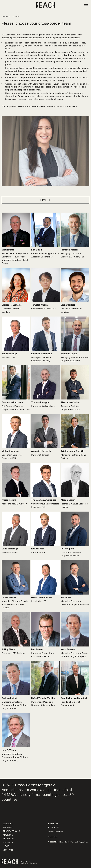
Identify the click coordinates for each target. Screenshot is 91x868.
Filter (43, 200)
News (6, 846)
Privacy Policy (53, 837)
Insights (8, 842)
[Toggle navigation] (86, 5)
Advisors (6, 17)
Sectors (8, 827)
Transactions (11, 831)
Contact (8, 850)
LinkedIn (53, 823)
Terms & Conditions (56, 832)
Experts (16, 17)
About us (8, 838)
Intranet (54, 827)
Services (8, 823)
